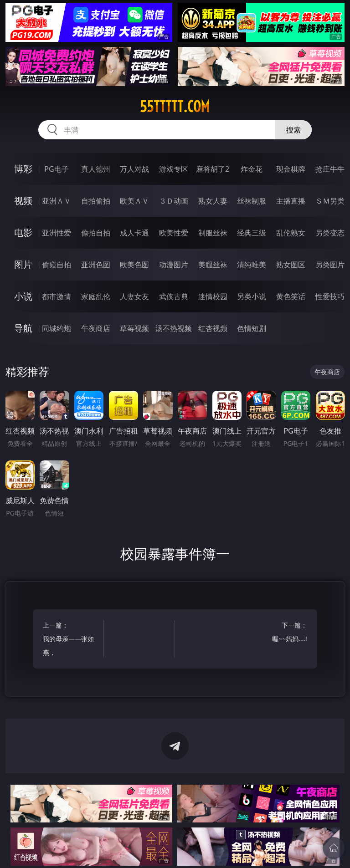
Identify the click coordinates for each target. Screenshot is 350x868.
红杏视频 (213, 328)
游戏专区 (174, 169)
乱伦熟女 (291, 233)
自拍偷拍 (96, 201)
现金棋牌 (291, 169)
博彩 (23, 169)
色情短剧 (252, 328)
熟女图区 (291, 265)
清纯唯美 (252, 265)
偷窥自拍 (57, 265)
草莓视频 (134, 328)
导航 (23, 328)
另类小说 (252, 296)
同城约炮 (57, 328)
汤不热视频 (174, 328)
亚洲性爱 (57, 233)
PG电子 (56, 169)
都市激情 (57, 296)
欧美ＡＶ (134, 201)
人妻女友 (134, 296)
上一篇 (72, 640)
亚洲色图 (96, 265)
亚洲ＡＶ (57, 201)
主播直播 (291, 201)
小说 (23, 296)
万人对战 (134, 169)
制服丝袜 (213, 233)
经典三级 (252, 233)
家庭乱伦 (96, 296)
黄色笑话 (291, 296)
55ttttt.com (175, 107)
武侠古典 (174, 296)
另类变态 (330, 233)
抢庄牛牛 (330, 169)
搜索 (293, 130)
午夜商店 (96, 328)
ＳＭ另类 (330, 201)
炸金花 (252, 169)
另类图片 (330, 265)
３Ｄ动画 (174, 201)
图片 (23, 264)
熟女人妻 (213, 201)
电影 (23, 232)
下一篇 (278, 633)
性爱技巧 (330, 296)
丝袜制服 (252, 201)
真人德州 (96, 169)
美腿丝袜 (213, 265)
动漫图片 (174, 265)
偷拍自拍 (96, 233)
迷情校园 (213, 296)
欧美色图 (134, 265)
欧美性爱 (174, 233)
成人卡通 (134, 233)
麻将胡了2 (213, 169)
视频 (23, 201)
